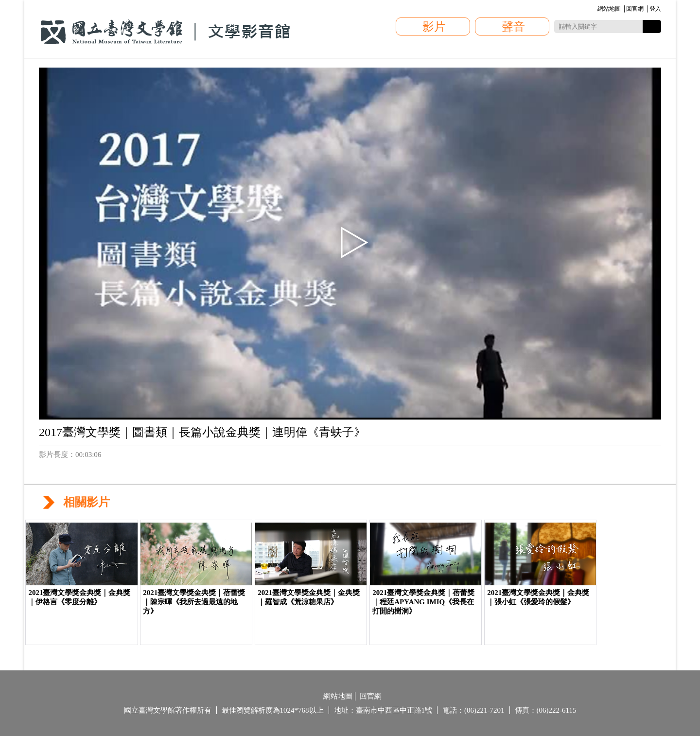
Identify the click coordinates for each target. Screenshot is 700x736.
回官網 (635, 9)
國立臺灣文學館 (165, 32)
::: (596, 9)
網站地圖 (609, 9)
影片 (434, 27)
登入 (655, 9)
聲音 (513, 27)
